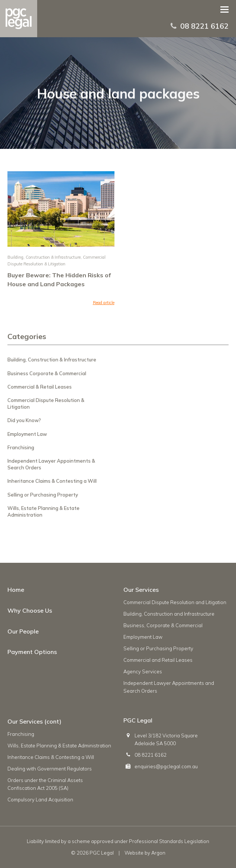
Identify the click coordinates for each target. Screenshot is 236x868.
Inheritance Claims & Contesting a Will (52, 481)
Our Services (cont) (34, 721)
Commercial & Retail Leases (40, 387)
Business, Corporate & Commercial (163, 625)
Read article (104, 303)
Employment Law (27, 434)
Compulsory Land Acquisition (40, 800)
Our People (23, 631)
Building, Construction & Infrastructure (44, 257)
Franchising (21, 447)
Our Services (141, 590)
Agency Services (143, 671)
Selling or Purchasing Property (43, 495)
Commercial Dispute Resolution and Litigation (175, 602)
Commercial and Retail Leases (158, 660)
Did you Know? (24, 420)
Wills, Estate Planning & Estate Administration (59, 746)
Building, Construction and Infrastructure (169, 614)
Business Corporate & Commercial (47, 373)
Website (134, 853)
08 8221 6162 (204, 26)
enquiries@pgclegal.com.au (166, 766)
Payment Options (32, 652)
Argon (158, 853)
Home (16, 590)
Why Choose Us (30, 610)
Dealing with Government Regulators (50, 769)
